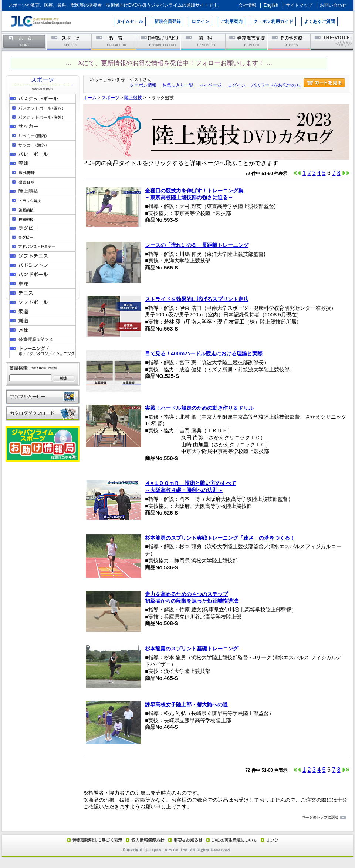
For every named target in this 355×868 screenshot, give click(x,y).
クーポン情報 (143, 85)
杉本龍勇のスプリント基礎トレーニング (192, 649)
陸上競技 (133, 98)
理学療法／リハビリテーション (159, 42)
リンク (269, 840)
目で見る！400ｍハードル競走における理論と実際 (204, 353)
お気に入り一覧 (178, 85)
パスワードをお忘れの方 (276, 85)
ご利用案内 (231, 21)
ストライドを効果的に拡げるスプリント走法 (197, 299)
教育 (114, 42)
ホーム (24, 42)
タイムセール (130, 21)
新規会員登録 (168, 21)
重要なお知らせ (184, 840)
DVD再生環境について (232, 840)
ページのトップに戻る (177, 818)
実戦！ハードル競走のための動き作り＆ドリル (199, 408)
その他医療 (290, 42)
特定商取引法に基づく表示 (94, 840)
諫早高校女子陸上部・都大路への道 (186, 704)
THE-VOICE (332, 42)
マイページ (210, 85)
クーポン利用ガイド (273, 21)
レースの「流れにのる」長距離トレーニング (197, 245)
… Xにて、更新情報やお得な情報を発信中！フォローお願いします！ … (169, 63)
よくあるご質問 (319, 21)
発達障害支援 (247, 42)
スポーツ (69, 42)
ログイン (200, 21)
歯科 (204, 42)
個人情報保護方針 (144, 840)
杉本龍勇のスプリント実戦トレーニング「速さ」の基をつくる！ (220, 538)
